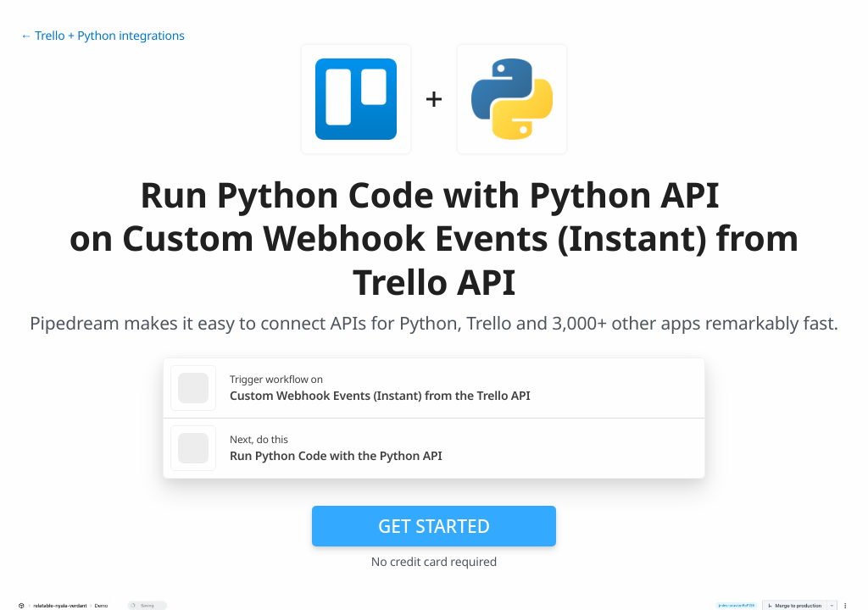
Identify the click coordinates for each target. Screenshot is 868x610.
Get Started (434, 526)
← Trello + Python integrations (103, 36)
